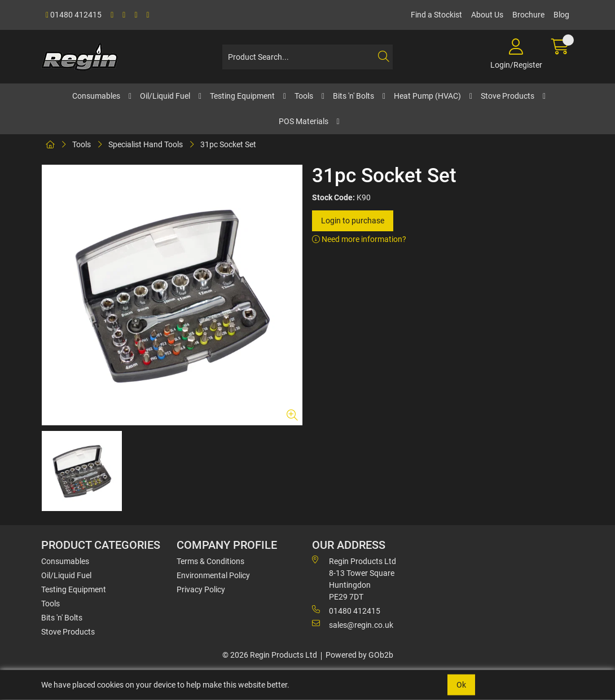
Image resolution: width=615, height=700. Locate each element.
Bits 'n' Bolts (353, 96)
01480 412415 (74, 15)
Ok (461, 685)
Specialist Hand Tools (146, 144)
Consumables (96, 96)
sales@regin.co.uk (353, 624)
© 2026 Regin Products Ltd (270, 655)
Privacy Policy (201, 589)
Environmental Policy (213, 575)
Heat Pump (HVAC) (427, 96)
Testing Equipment (242, 96)
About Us (487, 15)
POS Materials (304, 121)
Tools (304, 96)
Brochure (528, 15)
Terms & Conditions (210, 561)
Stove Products (508, 96)
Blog (561, 15)
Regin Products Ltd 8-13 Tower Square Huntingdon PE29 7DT (354, 578)
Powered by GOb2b (359, 655)
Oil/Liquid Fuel (165, 96)
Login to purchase (353, 221)
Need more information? (359, 239)
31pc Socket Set (228, 144)
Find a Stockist (436, 15)
